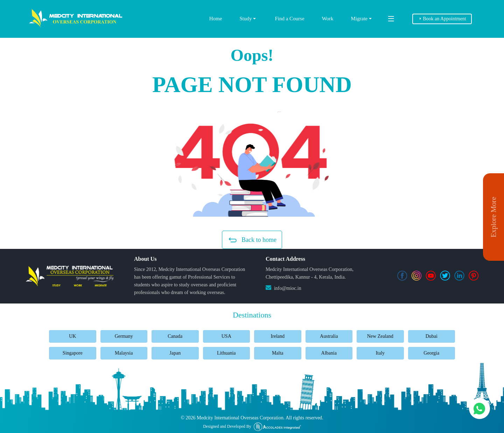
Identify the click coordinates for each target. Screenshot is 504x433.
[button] (252, 164)
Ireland (278, 336)
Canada (175, 336)
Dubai (432, 336)
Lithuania (226, 353)
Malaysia (124, 353)
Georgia (431, 353)
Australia (329, 336)
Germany (124, 336)
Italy (380, 353)
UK (72, 336)
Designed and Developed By (252, 427)
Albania (329, 353)
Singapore (73, 353)
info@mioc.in (288, 288)
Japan (175, 353)
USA (226, 336)
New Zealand (380, 336)
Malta (278, 353)
